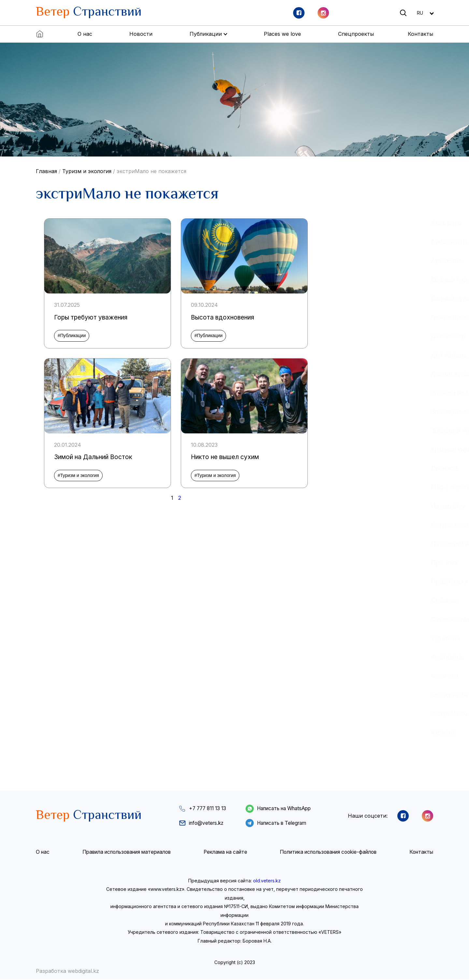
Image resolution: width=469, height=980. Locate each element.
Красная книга (339, 449)
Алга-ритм (333, 223)
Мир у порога (338, 487)
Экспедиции (336, 695)
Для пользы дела (344, 355)
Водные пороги (341, 279)
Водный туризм (341, 298)
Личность (332, 468)
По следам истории (347, 544)
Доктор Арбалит (342, 374)
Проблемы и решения (351, 581)
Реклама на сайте (225, 853)
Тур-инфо (332, 638)
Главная (46, 171)
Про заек (331, 563)
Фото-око (332, 676)
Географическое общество (358, 317)
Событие (331, 600)
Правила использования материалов (126, 853)
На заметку (335, 506)
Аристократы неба (345, 242)
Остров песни (339, 525)
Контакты (420, 34)
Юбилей (330, 732)
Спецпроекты (356, 34)
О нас (85, 34)
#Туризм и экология (78, 475)
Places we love (282, 34)
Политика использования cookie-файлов (328, 853)
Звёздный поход (342, 430)
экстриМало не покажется (151, 171)
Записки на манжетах (350, 393)
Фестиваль (334, 657)
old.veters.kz (267, 881)
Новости (141, 34)
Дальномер (335, 336)
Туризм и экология (87, 171)
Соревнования (340, 619)
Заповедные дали (345, 412)
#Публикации (72, 335)
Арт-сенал (333, 261)
